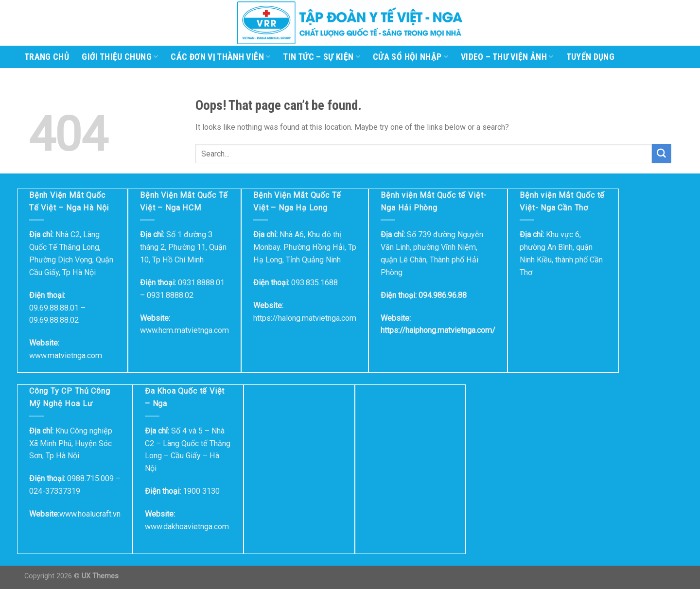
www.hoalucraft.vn (90, 514)
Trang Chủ (47, 57)
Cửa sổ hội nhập (411, 57)
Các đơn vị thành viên (220, 57)
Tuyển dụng (591, 57)
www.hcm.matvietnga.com (184, 330)
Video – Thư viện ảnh (507, 57)
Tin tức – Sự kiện (322, 57)
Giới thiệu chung (120, 57)
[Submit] (662, 154)
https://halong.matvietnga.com (305, 318)
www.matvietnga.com (66, 355)
